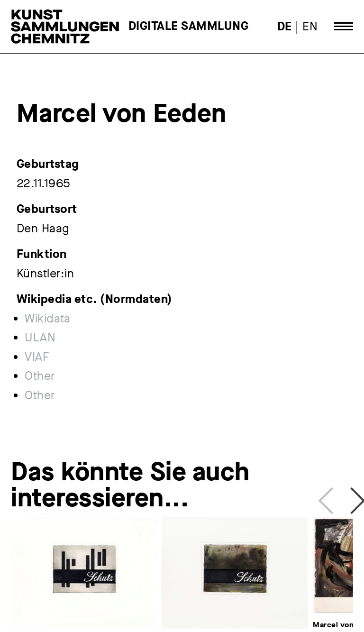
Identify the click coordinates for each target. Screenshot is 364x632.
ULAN (40, 338)
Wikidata (47, 319)
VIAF (37, 357)
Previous (328, 497)
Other (40, 376)
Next (348, 497)
